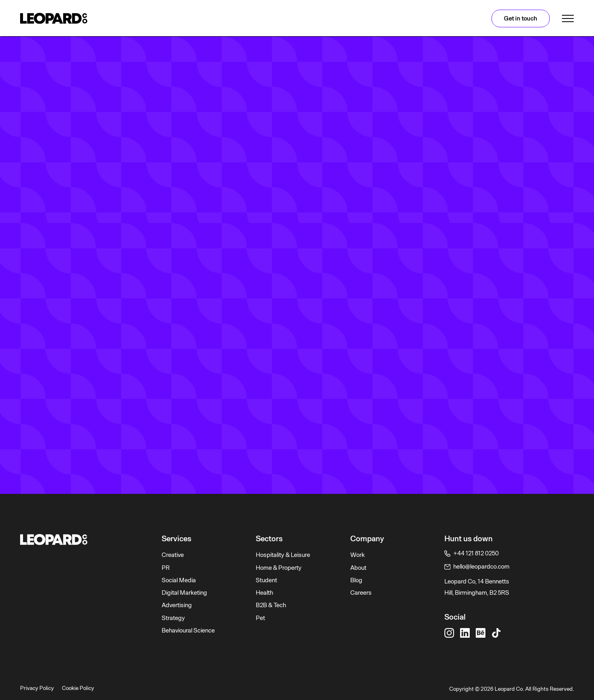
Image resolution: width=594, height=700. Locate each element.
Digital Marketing (184, 593)
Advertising (177, 605)
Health (264, 593)
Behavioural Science (188, 630)
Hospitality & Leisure (283, 555)
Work (358, 555)
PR (166, 568)
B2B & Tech (271, 605)
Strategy (173, 618)
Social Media (179, 580)
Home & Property (279, 568)
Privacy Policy (37, 688)
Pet (260, 618)
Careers (361, 593)
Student (266, 580)
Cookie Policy (78, 688)
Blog (356, 580)
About (358, 568)
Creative (173, 555)
